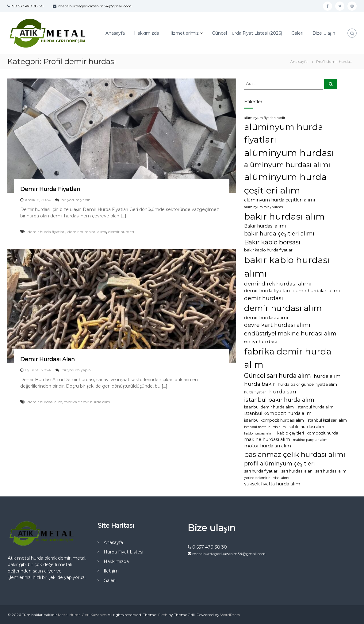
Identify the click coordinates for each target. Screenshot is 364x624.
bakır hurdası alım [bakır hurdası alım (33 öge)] (284, 216)
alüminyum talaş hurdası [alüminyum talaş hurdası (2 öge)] (264, 207)
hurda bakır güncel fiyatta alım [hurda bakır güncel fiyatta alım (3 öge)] (307, 384)
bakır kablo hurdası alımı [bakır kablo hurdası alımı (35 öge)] (287, 266)
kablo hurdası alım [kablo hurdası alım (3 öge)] (306, 427)
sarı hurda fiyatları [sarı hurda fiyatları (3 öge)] (261, 471)
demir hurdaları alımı (87, 232)
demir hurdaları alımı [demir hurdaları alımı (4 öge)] (316, 291)
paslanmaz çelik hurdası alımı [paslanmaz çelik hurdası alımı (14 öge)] (295, 454)
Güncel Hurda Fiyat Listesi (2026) (247, 33)
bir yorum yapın (75, 200)
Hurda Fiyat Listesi (123, 552)
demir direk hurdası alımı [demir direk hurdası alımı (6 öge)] (278, 284)
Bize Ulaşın (324, 33)
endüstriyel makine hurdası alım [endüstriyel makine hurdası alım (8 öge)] (290, 333)
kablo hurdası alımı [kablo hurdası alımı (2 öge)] (259, 433)
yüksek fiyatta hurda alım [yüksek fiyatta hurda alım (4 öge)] (272, 484)
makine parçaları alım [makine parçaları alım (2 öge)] (310, 440)
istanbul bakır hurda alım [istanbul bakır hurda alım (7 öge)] (279, 400)
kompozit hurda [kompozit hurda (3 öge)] (322, 433)
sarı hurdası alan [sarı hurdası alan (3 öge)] (297, 471)
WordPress (230, 615)
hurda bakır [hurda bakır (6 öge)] (260, 384)
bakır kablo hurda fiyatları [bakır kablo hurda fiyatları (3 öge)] (269, 250)
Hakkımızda (147, 33)
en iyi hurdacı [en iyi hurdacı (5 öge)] (261, 341)
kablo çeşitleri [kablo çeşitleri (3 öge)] (291, 433)
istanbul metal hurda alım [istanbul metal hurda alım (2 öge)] (265, 427)
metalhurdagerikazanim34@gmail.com (95, 6)
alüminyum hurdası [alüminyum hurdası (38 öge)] (289, 153)
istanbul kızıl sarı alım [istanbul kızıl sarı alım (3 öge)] (327, 420)
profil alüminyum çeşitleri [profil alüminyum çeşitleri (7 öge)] (280, 463)
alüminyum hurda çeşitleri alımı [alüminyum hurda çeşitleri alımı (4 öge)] (280, 200)
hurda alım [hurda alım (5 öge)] (327, 376)
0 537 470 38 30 (207, 547)
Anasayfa (115, 33)
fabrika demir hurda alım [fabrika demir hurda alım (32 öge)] (288, 358)
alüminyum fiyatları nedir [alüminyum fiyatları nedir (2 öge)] (265, 118)
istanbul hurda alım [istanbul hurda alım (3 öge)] (315, 407)
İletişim (111, 571)
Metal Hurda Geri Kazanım (82, 615)
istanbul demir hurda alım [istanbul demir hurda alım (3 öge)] (269, 407)
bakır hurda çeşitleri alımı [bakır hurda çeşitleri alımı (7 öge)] (279, 234)
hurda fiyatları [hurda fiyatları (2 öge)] (255, 392)
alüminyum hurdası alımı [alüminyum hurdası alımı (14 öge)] (287, 165)
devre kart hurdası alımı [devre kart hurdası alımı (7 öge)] (277, 325)
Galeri (297, 33)
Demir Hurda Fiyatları (50, 189)
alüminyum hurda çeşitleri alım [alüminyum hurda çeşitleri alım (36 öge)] (285, 184)
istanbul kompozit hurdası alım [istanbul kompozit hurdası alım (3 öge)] (274, 420)
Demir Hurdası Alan (48, 359)
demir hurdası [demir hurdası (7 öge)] (264, 298)
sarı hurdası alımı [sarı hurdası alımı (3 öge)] (331, 471)
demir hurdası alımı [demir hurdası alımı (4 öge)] (266, 318)
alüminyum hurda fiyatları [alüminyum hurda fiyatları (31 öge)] (284, 133)
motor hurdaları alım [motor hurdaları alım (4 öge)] (268, 446)
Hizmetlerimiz (184, 33)
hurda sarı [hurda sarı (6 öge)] (283, 392)
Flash (163, 615)
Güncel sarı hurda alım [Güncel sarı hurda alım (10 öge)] (278, 376)
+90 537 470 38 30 (27, 6)
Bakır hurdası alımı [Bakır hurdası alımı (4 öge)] (265, 226)
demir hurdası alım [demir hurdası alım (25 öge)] (283, 308)
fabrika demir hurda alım (87, 402)
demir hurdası (121, 232)
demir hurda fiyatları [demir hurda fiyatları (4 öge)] (267, 291)
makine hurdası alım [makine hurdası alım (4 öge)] (267, 439)
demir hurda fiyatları (46, 232)
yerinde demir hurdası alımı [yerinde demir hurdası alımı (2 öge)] (267, 478)
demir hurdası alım (45, 402)
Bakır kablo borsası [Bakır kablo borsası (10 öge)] (272, 242)
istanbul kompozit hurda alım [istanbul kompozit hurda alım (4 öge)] (278, 413)
